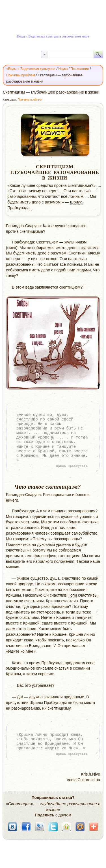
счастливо (27, 419)
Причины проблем (30, 100)
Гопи (73, 595)
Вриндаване (40, 646)
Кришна (53, 601)
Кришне (42, 447)
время (34, 663)
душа (62, 415)
